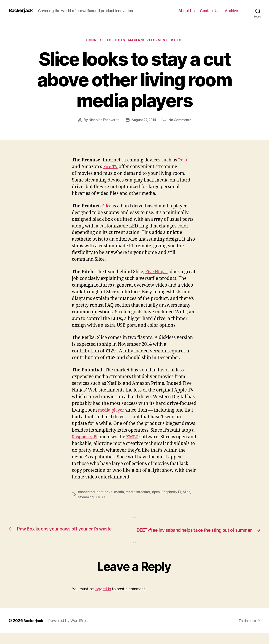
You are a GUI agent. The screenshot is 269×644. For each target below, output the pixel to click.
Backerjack (22, 9)
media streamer (139, 496)
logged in (103, 600)
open (157, 496)
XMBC (135, 441)
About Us (186, 12)
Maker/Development (149, 44)
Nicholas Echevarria (103, 124)
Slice (107, 210)
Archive (231, 12)
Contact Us (210, 12)
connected (87, 496)
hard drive (105, 496)
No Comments (181, 124)
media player (112, 414)
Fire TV (111, 171)
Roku (184, 164)
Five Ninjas (157, 276)
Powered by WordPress (70, 632)
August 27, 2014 (144, 124)
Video (179, 44)
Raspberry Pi (86, 441)
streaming (86, 501)
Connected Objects (105, 44)
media (120, 496)
